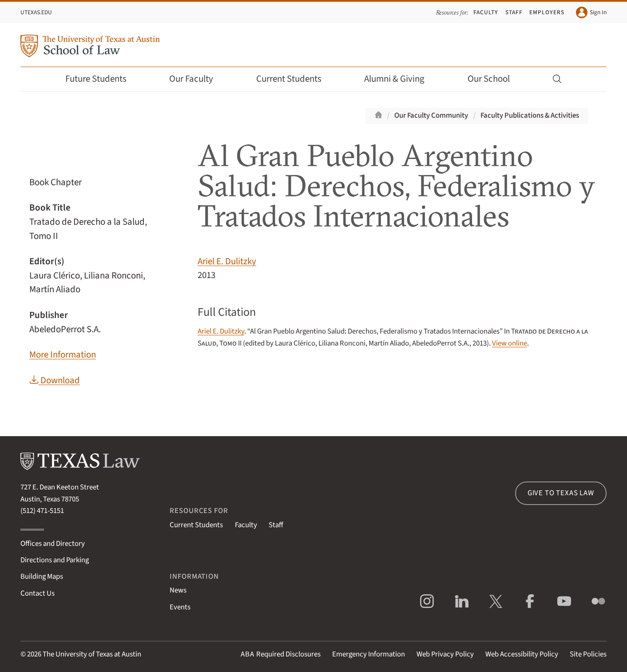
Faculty (486, 12)
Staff (514, 12)
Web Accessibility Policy (522, 654)
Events (180, 607)
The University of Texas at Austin (92, 654)
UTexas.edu (36, 12)
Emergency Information (369, 654)
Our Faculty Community (431, 115)
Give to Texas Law (561, 493)
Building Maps (42, 577)
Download (55, 380)
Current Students (295, 79)
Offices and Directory (53, 544)
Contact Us (38, 593)
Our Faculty (197, 79)
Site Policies (588, 654)
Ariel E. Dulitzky (227, 261)
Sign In (591, 12)
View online (510, 343)
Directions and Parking (55, 560)
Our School (495, 79)
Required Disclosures (281, 654)
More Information (63, 355)
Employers (547, 12)
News (178, 590)
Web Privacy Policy (445, 654)
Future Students (102, 79)
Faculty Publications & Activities (530, 115)
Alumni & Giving (400, 79)
